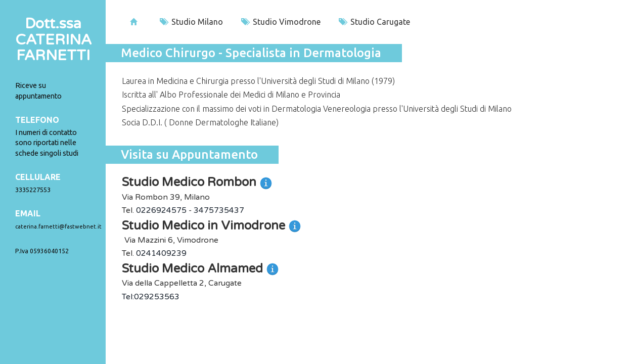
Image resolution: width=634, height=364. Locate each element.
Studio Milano (191, 22)
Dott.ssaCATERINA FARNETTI (53, 40)
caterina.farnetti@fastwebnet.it (58, 226)
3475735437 (219, 210)
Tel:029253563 (151, 297)
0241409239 (161, 253)
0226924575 (161, 210)
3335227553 (33, 190)
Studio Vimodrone (281, 22)
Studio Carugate (374, 22)
